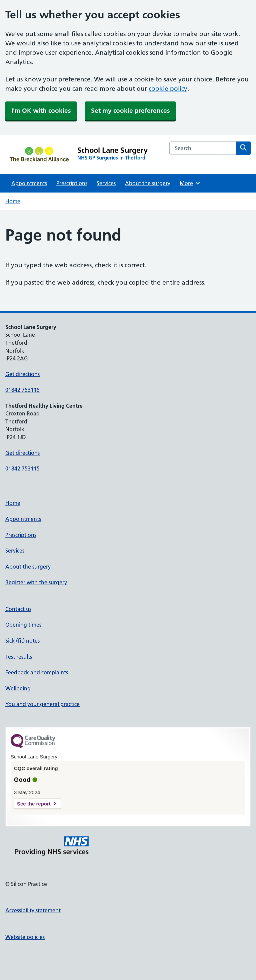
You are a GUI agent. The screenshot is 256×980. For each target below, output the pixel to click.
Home (13, 201)
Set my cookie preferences (130, 111)
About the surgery (148, 183)
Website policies (25, 937)
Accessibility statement (33, 910)
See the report (34, 804)
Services (106, 183)
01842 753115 (22, 390)
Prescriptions (72, 183)
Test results (19, 657)
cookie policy (168, 89)
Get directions (22, 374)
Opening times (23, 625)
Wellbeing (18, 688)
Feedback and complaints (37, 672)
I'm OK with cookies (41, 111)
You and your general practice (42, 704)
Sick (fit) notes (22, 641)
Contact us (18, 609)
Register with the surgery (36, 582)
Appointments (29, 183)
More (190, 183)
